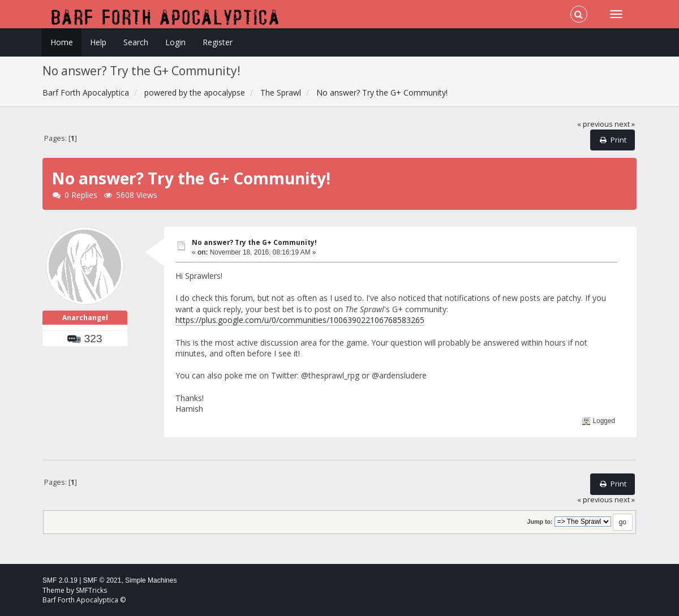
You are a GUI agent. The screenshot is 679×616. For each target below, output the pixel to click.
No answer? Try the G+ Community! (254, 242)
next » (625, 124)
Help (98, 42)
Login (175, 42)
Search (136, 42)
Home (62, 42)
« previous (595, 124)
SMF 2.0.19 (60, 580)
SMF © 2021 (102, 580)
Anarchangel (85, 318)
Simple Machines (151, 580)
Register (218, 42)
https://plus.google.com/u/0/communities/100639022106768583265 (300, 320)
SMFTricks (91, 590)
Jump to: (540, 522)
